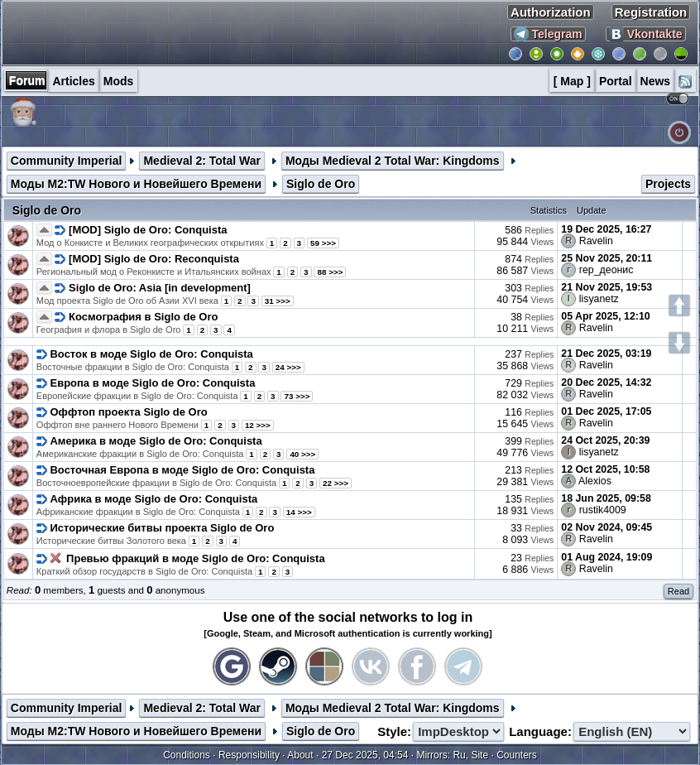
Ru (459, 755)
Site (479, 755)
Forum (27, 80)
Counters (517, 755)
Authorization (551, 12)
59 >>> (323, 243)
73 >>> (297, 396)
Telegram (548, 34)
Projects (668, 184)
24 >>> (288, 367)
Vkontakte (646, 34)
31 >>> (278, 301)
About (300, 755)
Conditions (187, 755)
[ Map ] (572, 81)
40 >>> (302, 454)
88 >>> (330, 272)
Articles (73, 81)
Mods (119, 81)
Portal (616, 81)
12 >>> (258, 425)
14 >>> (299, 512)
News (656, 81)
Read (678, 591)
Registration (651, 12)
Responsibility (249, 755)
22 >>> (336, 483)
